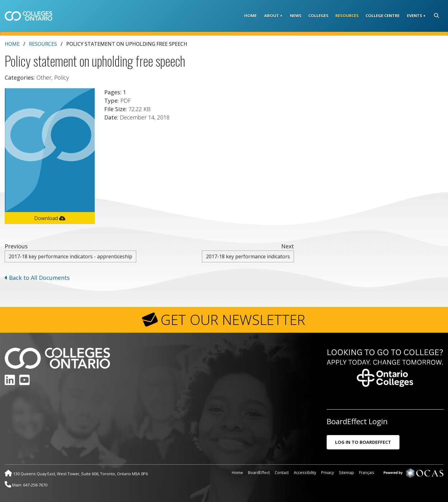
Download (50, 218)
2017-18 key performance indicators (248, 256)
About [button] (272, 16)
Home (250, 16)
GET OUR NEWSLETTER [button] (233, 320)
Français (367, 472)
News (296, 16)
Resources (347, 16)
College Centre (383, 16)
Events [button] (415, 16)
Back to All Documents (37, 278)
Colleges (318, 16)
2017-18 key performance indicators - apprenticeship (70, 256)
